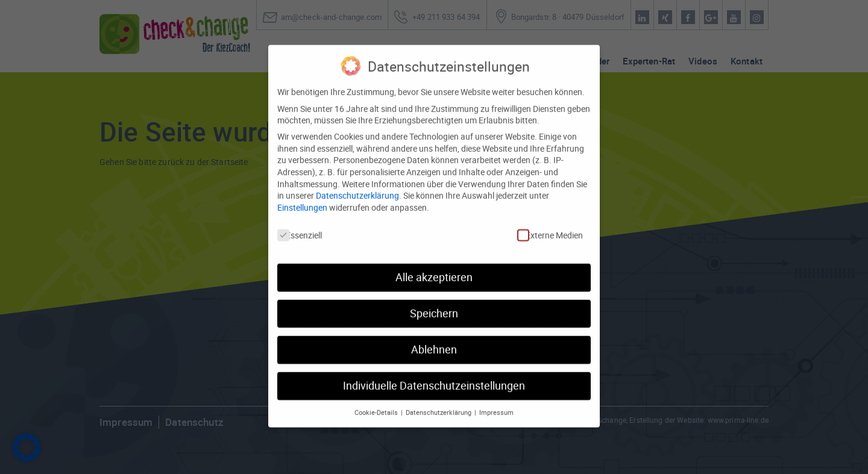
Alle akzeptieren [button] (434, 265)
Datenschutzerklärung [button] (439, 400)
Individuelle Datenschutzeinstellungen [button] (434, 374)
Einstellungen (302, 195)
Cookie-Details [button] (377, 400)
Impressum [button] (496, 400)
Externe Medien (550, 223)
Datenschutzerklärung (357, 183)
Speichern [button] (434, 301)
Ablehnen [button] (434, 338)
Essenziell (300, 223)
